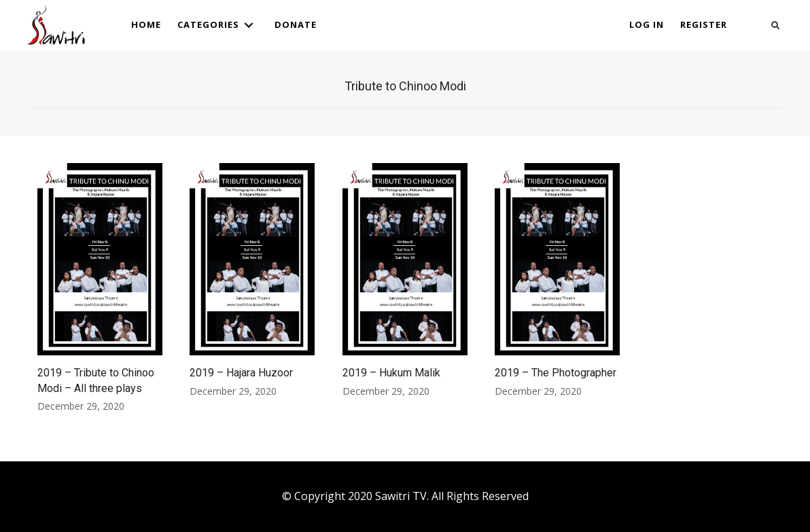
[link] (146, 25)
